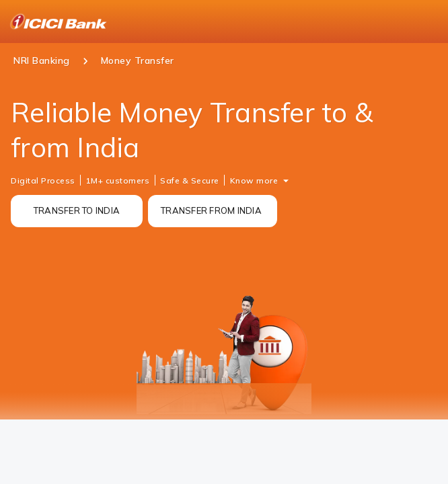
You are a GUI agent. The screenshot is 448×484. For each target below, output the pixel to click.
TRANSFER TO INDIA (77, 210)
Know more (254, 180)
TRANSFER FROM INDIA (211, 210)
